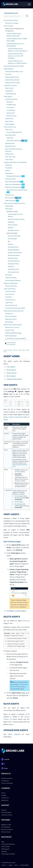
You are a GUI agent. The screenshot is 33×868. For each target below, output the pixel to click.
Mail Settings (9, 322)
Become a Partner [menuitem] (7, 829)
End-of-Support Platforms (13, 280)
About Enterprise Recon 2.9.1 (14, 72)
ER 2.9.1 (16, 350)
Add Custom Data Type (14, 141)
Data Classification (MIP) (13, 182)
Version (11, 417)
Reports (8, 171)
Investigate (9, 168)
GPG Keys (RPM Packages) (13, 333)
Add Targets (9, 209)
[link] (10, 4)
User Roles (9, 297)
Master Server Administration (13, 325)
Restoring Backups (11, 336)
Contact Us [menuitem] (5, 798)
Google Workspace (14, 250)
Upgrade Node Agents (14, 379)
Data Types (10, 138)
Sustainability (25, 865)
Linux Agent (10, 107)
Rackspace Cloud (13, 264)
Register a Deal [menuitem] (6, 825)
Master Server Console (12, 327)
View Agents (11, 367)
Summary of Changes (12, 23)
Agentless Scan (10, 143)
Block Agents (11, 376)
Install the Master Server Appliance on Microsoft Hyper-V (18, 50)
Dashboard (9, 165)
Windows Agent (11, 116)
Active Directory (10, 300)
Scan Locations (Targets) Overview (14, 203)
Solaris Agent (11, 113)
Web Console (9, 88)
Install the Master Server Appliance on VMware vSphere (17, 62)
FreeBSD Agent (11, 105)
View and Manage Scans (14, 132)
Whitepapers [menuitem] (5, 849)
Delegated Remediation (14, 176)
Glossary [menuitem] (4, 851)
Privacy (4, 865)
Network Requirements (12, 80)
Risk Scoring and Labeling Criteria (17, 190)
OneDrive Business (14, 261)
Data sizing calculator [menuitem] (8, 854)
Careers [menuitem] (4, 795)
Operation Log (10, 195)
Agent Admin (9, 121)
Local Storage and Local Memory (15, 215)
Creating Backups (11, 94)
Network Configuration (11, 283)
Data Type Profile (10, 135)
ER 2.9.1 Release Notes (11, 20)
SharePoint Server (13, 230)
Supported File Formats (12, 83)
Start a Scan (9, 130)
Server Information (11, 316)
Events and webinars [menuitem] (8, 844)
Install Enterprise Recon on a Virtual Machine (15, 45)
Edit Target (9, 275)
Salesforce (11, 267)
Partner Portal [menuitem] (6, 832)
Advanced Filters (10, 179)
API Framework (10, 198)
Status (6, 420)
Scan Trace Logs (10, 157)
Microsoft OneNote (14, 255)
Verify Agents (11, 370)
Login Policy (9, 303)
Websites (11, 228)
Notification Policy (11, 319)
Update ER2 (9, 91)
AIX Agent (10, 102)
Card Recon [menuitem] (5, 781)
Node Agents (8, 97)
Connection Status (21, 417)
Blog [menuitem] (3, 842)
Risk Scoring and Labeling (13, 187)
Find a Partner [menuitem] (6, 827)
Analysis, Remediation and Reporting (15, 162)
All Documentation (8, 350)
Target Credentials (11, 278)
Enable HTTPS (10, 330)
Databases (11, 222)
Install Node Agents (11, 99)
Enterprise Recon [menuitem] (7, 778)
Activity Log (9, 314)
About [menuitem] (3, 793)
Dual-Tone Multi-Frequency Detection (14, 150)
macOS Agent (11, 110)
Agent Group (9, 119)
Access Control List (11, 305)
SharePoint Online (14, 269)
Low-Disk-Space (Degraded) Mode (16, 339)
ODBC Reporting (10, 201)
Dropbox (11, 244)
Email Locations (13, 225)
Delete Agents (12, 373)
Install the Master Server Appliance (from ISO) (14, 35)
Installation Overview (10, 85)
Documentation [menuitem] (6, 812)
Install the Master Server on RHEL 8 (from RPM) (17, 40)
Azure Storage (12, 239)
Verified (17, 470)
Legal (10, 865)
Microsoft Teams (13, 258)
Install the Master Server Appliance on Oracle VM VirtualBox (15, 56)
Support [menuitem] (4, 810)
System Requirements (12, 77)
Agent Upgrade (10, 124)
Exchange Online (13, 247)
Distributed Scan (10, 146)
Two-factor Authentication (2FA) (15, 308)
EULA (16, 865)
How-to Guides (9, 26)
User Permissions (11, 291)
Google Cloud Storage (15, 253)
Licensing (8, 74)
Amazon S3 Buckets (14, 236)
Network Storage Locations (16, 219)
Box (9, 241)
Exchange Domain (14, 272)
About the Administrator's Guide (14, 66)
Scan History (9, 160)
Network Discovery (11, 286)
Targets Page (9, 206)
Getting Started (9, 69)
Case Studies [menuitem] (6, 847)
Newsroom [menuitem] (5, 800)
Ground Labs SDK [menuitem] (7, 783)
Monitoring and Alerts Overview (14, 311)
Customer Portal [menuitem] (7, 815)
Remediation (9, 173)
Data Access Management (13, 184)
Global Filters (9, 154)
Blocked (17, 483)
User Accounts (10, 294)
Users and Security (10, 289)
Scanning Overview (10, 127)
